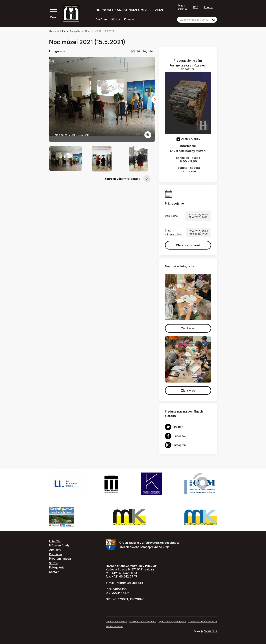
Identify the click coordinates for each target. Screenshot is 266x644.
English (209, 7)
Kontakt (129, 20)
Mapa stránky (183, 7)
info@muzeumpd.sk (129, 583)
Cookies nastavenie (116, 622)
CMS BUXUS (210, 631)
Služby (115, 20)
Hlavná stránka (57, 31)
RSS (196, 7)
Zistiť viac (188, 328)
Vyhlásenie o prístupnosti (172, 622)
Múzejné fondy (59, 545)
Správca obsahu (114, 626)
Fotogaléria (57, 567)
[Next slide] (155, 99)
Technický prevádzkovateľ (203, 622)
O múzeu (101, 20)
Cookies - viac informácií (143, 622)
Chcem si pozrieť (188, 245)
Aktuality (55, 550)
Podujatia (75, 31)
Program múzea (60, 559)
